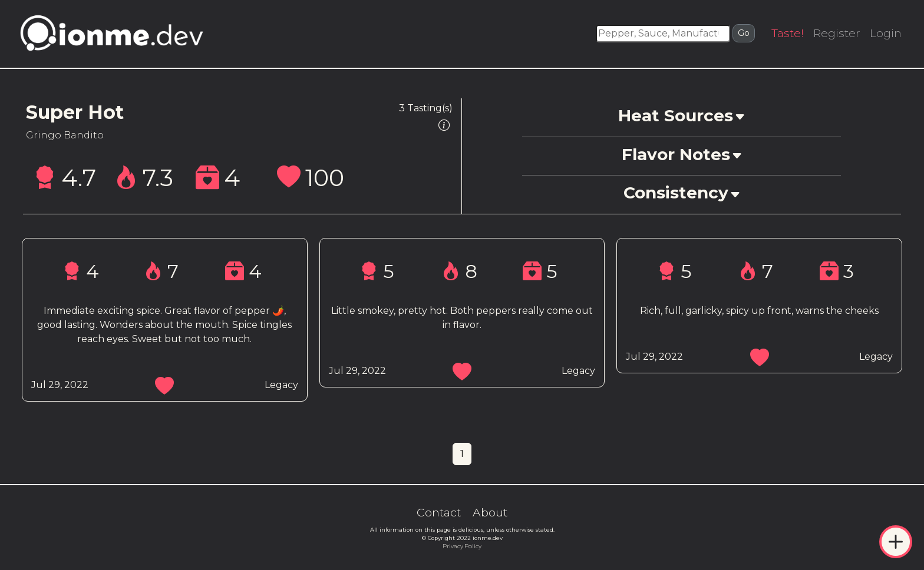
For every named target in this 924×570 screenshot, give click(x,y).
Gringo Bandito (65, 135)
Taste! (788, 33)
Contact (439, 512)
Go (744, 33)
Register (837, 33)
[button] (681, 117)
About (490, 512)
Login (886, 33)
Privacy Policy (462, 546)
